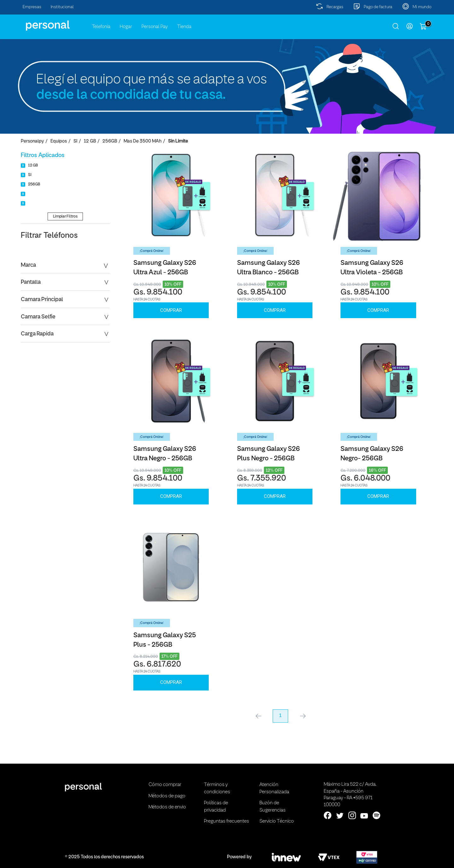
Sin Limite (178, 141)
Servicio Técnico (277, 821)
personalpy (32, 141)
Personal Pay (155, 27)
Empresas (32, 7)
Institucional (62, 7)
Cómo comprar (165, 785)
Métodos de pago (167, 796)
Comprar (171, 310)
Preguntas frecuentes (227, 821)
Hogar (126, 27)
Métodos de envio (167, 807)
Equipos (59, 141)
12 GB (90, 141)
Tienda (184, 27)
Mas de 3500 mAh (143, 141)
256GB (110, 141)
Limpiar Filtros (65, 216)
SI (75, 141)
